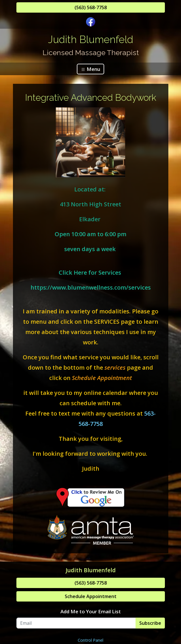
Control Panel (90, 640)
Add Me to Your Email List (91, 611)
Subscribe (150, 623)
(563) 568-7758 (91, 7)
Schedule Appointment (91, 596)
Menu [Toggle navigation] (90, 69)
